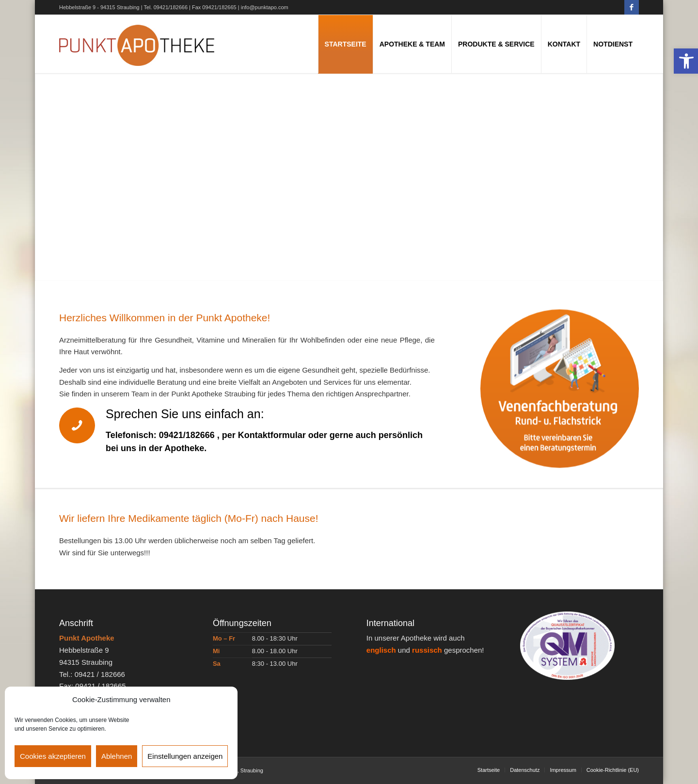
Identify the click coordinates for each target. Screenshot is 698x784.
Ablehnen (117, 756)
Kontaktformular (272, 435)
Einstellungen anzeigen (185, 756)
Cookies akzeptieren (53, 756)
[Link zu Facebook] (632, 7)
